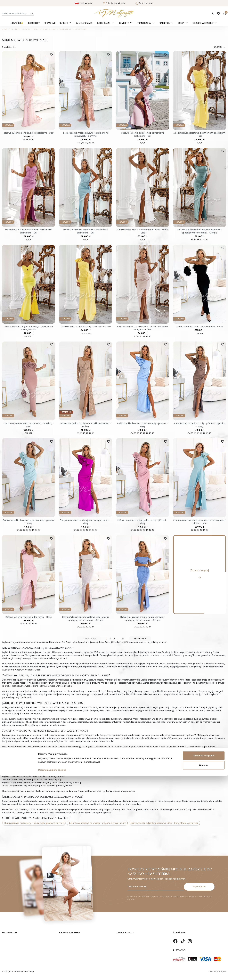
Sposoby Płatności (68, 939)
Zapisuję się (199, 877)
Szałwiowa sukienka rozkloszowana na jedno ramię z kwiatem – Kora (200, 522)
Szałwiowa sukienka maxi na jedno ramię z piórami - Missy (29, 522)
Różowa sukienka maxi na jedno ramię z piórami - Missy (142, 522)
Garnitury (165, 23)
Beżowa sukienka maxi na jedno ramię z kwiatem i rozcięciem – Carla (142, 328)
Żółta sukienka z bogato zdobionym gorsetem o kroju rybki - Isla (28, 328)
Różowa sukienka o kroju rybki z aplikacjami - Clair (29, 133)
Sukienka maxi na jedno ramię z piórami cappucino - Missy (199, 425)
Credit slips (122, 939)
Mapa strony (9, 939)
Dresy (182, 23)
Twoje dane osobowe (127, 930)
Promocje (50, 23)
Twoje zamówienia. (126, 935)
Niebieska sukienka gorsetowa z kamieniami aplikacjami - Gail (85, 231)
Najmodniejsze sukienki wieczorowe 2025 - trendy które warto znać (165, 823)
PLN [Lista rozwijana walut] (204, 13)
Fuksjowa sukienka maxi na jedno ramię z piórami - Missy (85, 522)
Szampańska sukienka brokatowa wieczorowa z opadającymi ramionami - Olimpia (85, 619)
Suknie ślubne (104, 23)
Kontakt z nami (67, 944)
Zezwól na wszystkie (204, 960)
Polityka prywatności (13, 930)
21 (123, 639)
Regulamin (8, 935)
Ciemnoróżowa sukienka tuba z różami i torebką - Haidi (29, 425)
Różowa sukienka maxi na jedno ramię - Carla (29, 617)
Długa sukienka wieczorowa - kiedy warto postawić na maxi (34, 823)
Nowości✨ (17, 23)
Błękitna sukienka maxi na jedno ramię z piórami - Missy (143, 425)
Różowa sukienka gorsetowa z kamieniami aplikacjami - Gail (143, 134)
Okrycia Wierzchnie (203, 23)
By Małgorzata (84, 23)
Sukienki (64, 23)
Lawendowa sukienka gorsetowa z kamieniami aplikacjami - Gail (29, 231)
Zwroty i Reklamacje (69, 935)
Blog (4, 944)
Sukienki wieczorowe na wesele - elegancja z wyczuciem (97, 823)
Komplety (124, 23)
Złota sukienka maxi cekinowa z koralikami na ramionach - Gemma (86, 134)
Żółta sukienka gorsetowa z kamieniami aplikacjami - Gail (199, 134)
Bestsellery (34, 23)
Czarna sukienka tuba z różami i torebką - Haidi (200, 327)
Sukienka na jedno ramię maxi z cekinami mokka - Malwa (86, 425)
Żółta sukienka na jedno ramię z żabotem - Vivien (86, 327)
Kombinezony (144, 23)
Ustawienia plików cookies (52, 974)
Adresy (120, 944)
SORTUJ (220, 47)
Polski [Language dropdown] (194, 13)
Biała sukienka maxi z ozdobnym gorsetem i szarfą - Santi (142, 231)
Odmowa (204, 969)
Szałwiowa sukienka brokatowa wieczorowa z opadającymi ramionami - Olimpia (199, 231)
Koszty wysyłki (66, 930)
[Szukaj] (18, 13)
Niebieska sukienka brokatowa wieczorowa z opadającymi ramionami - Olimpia (142, 619)
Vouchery (121, 948)
